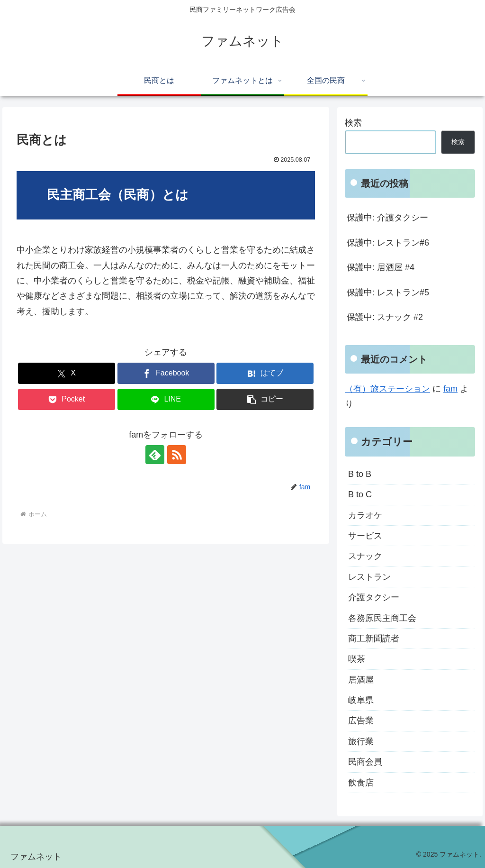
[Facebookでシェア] (166, 373)
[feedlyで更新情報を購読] (155, 455)
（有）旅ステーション (387, 389)
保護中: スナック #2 (385, 317)
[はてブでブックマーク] (265, 373)
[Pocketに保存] (67, 399)
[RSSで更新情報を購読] (177, 455)
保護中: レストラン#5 (388, 292)
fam (450, 389)
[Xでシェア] (67, 373)
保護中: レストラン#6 (388, 243)
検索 (353, 123)
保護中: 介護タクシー (387, 218)
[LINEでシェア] (166, 399)
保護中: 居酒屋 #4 (381, 267)
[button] (265, 399)
